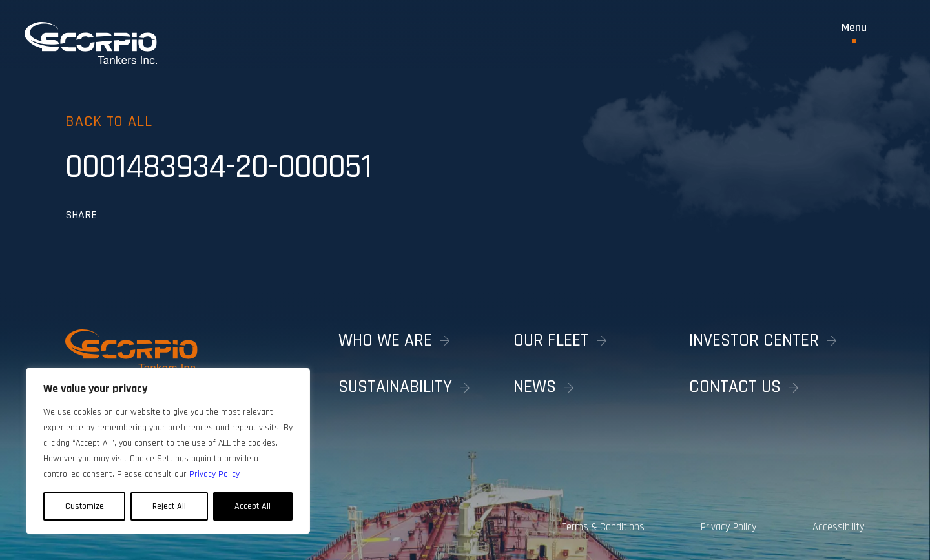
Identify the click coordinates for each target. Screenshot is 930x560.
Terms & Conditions (603, 527)
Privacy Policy (729, 527)
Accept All (253, 506)
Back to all (109, 121)
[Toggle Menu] (854, 32)
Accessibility (839, 527)
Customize (85, 506)
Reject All (169, 506)
